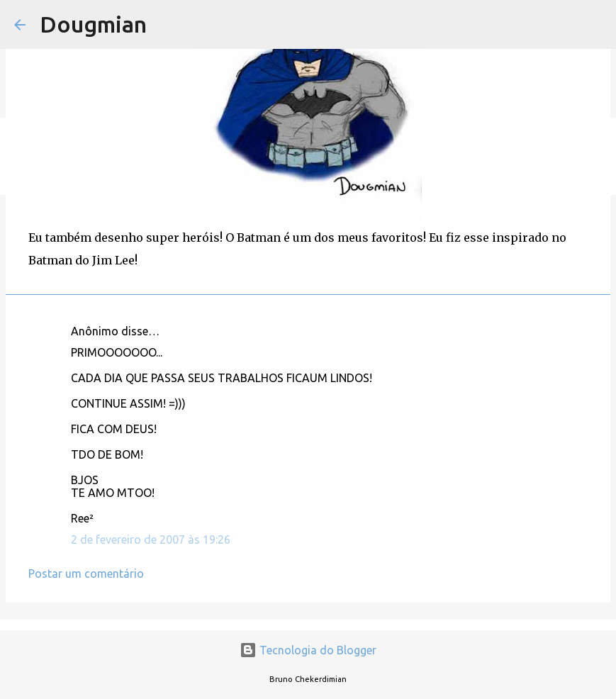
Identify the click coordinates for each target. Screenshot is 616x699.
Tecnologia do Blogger (308, 650)
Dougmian (93, 24)
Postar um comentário (86, 574)
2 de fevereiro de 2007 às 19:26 (151, 539)
